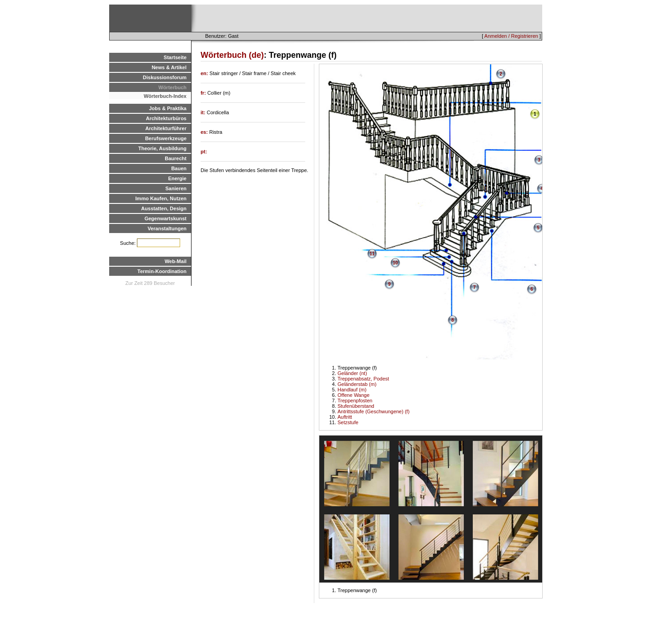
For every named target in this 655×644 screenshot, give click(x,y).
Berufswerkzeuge (166, 138)
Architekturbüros (166, 118)
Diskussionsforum (165, 77)
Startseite (175, 57)
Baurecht (176, 158)
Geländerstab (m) (357, 384)
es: (205, 132)
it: (204, 112)
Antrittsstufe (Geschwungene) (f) (373, 411)
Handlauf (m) (352, 390)
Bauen (179, 168)
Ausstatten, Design (164, 208)
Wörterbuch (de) (232, 55)
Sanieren (176, 188)
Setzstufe (348, 422)
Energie (177, 178)
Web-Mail (176, 261)
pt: (204, 152)
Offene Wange (353, 395)
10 (395, 263)
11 (372, 254)
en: (205, 73)
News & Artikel (169, 67)
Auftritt (345, 417)
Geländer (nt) (352, 373)
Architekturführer (166, 128)
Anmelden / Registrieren (511, 36)
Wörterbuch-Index (165, 96)
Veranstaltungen (167, 228)
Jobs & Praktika (168, 108)
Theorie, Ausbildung (162, 148)
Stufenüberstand (356, 406)
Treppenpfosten (355, 401)
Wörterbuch (172, 87)
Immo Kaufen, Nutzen (161, 198)
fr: (204, 93)
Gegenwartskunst (166, 218)
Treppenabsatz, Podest (363, 379)
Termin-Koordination (162, 271)
